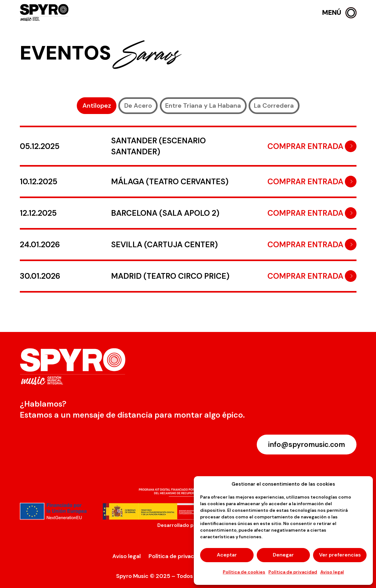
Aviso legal (332, 572)
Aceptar (227, 555)
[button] (339, 13)
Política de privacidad (293, 572)
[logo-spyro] (45, 13)
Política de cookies (244, 572)
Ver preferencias (340, 555)
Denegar (283, 555)
